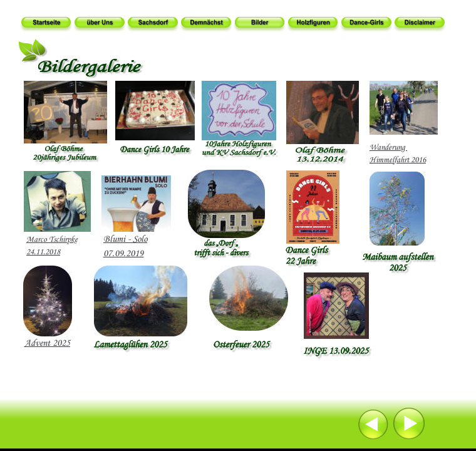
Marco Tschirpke (52, 240)
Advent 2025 (47, 343)
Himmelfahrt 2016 (398, 160)
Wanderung (388, 148)
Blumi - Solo (125, 239)
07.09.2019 (123, 254)
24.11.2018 (43, 252)
